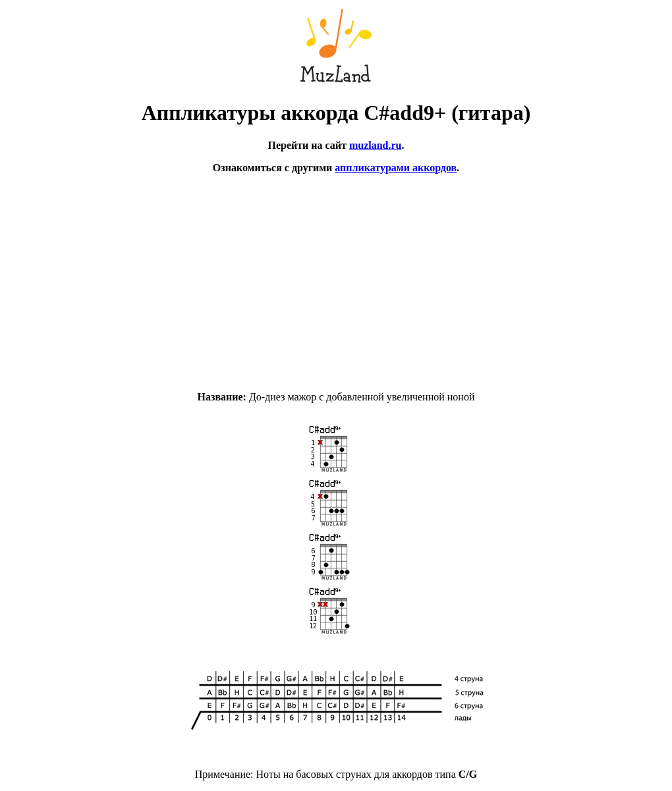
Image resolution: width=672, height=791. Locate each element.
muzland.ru (376, 145)
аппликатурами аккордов (396, 168)
